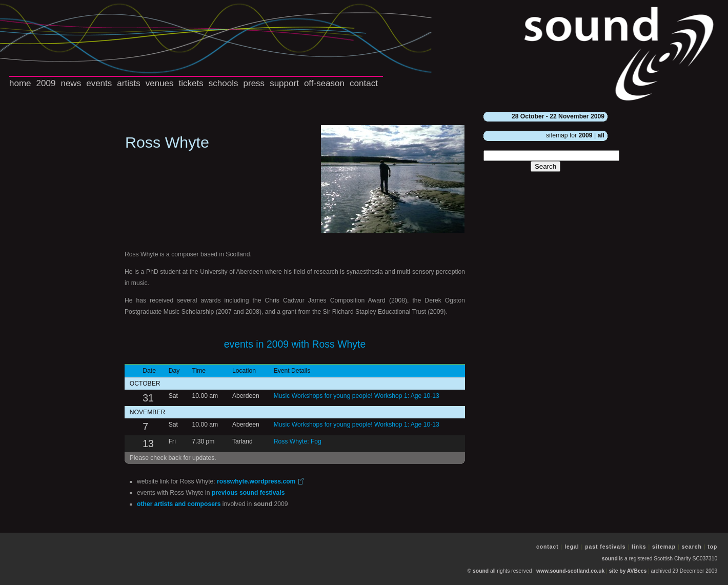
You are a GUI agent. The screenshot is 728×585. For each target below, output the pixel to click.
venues (160, 83)
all (601, 135)
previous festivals (248, 493)
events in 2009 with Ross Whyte (295, 344)
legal (572, 547)
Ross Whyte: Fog (298, 441)
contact (364, 83)
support (284, 83)
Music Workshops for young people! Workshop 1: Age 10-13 (357, 396)
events (99, 83)
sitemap (664, 547)
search (692, 547)
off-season (324, 83)
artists (128, 83)
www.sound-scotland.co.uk (570, 571)
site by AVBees (628, 571)
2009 (46, 83)
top (712, 547)
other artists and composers (179, 504)
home (20, 83)
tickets (191, 83)
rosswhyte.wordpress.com (256, 481)
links (639, 547)
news (71, 83)
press (254, 83)
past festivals (605, 547)
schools (224, 83)
